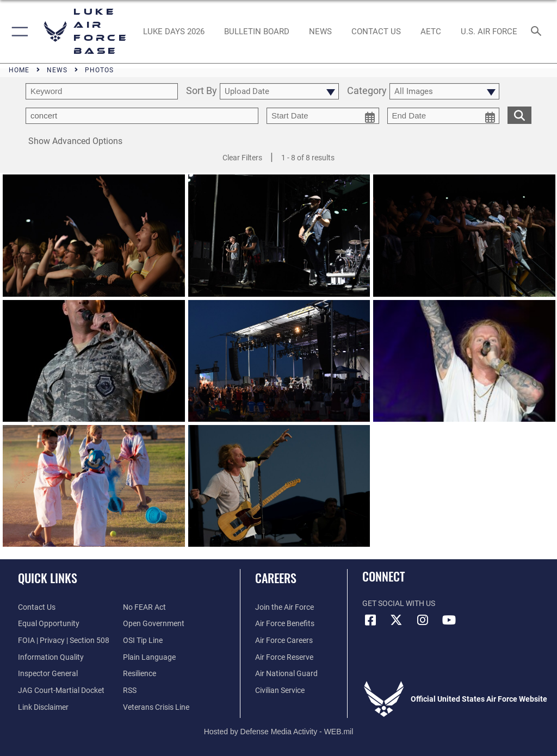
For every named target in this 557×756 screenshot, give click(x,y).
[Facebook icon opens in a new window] (370, 620)
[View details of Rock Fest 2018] (94, 237)
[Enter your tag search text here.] (142, 116)
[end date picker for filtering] (444, 116)
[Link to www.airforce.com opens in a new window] (284, 607)
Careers (276, 578)
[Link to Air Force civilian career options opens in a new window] (280, 691)
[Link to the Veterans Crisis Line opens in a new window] (156, 707)
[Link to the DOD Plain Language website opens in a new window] (149, 657)
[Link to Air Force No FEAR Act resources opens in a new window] (144, 607)
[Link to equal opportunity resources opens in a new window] (49, 624)
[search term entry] (102, 91)
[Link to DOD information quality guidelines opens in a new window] (51, 657)
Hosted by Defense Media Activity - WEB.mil (279, 732)
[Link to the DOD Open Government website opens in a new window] (154, 624)
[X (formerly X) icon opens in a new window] (397, 620)
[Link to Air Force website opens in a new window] (489, 32)
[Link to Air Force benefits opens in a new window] (285, 624)
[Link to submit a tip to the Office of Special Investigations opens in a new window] (143, 641)
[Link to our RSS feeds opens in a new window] (130, 691)
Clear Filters (242, 158)
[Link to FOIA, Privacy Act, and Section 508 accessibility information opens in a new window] (64, 641)
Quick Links (48, 578)
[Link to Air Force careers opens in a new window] (284, 641)
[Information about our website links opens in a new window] (43, 707)
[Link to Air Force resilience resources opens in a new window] (140, 674)
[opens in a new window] (174, 32)
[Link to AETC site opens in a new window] (431, 32)
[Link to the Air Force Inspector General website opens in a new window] (48, 674)
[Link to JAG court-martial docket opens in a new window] (61, 691)
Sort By (202, 91)
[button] (18, 32)
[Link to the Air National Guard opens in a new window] (286, 674)
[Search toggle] (538, 32)
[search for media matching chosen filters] (519, 114)
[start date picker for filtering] (323, 116)
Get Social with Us (399, 604)
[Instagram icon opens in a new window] (423, 620)
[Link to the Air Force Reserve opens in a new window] (284, 657)
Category (367, 91)
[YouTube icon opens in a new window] (449, 620)
